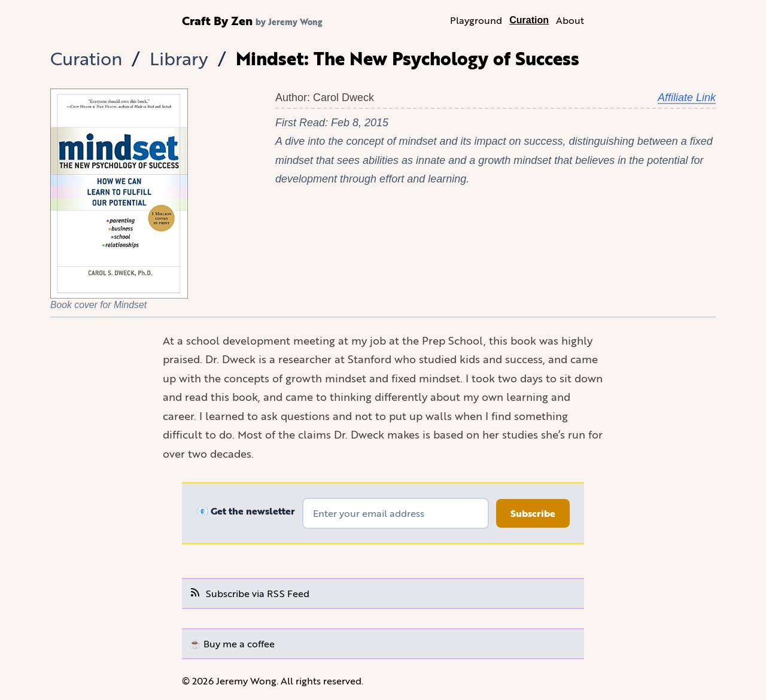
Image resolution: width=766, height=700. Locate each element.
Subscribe (533, 513)
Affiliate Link (687, 98)
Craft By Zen (217, 20)
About (570, 20)
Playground (476, 20)
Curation (529, 20)
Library (179, 58)
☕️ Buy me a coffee (232, 643)
